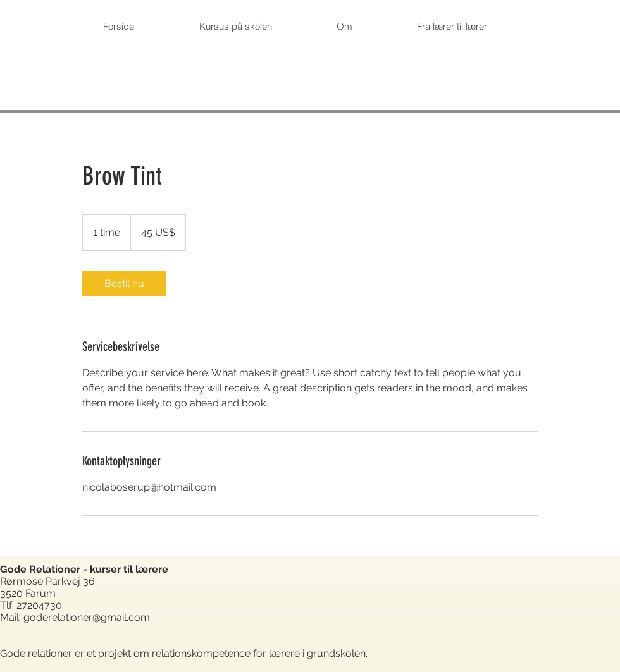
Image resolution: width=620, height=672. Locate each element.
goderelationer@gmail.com (87, 617)
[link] (124, 284)
